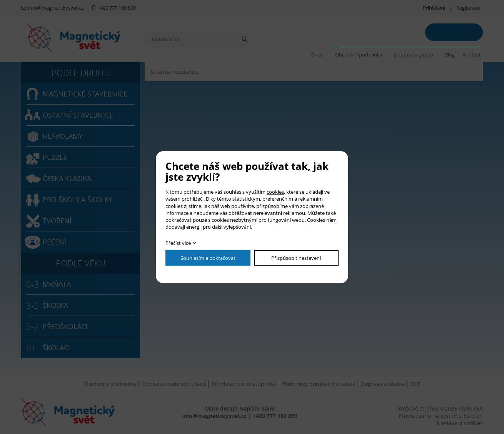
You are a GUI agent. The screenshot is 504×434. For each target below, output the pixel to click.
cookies (275, 192)
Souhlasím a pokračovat (208, 258)
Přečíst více (178, 243)
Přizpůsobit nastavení (296, 258)
